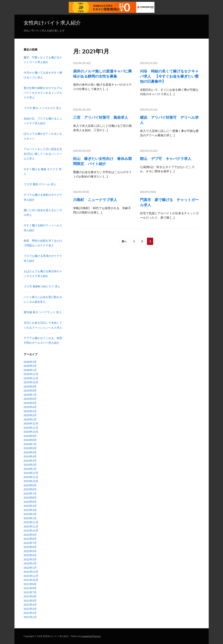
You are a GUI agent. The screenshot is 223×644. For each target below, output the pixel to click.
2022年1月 (30, 567)
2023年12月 (31, 473)
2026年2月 (30, 366)
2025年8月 (30, 390)
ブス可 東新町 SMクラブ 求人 (42, 286)
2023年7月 (30, 493)
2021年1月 (30, 617)
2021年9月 (30, 584)
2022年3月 (30, 559)
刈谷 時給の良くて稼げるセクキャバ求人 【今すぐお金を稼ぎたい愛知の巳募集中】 (169, 76)
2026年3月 (30, 362)
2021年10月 (31, 580)
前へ (124, 241)
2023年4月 (30, 506)
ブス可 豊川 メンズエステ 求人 (43, 108)
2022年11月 (31, 526)
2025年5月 (30, 403)
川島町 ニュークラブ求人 (95, 200)
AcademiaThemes (91, 636)
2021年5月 (30, 600)
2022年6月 (30, 547)
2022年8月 (30, 539)
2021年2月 (30, 613)
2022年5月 (30, 551)
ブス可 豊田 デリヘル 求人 (40, 184)
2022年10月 (31, 530)
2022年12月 (31, 522)
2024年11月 (31, 427)
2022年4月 (30, 555)
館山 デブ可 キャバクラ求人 (166, 158)
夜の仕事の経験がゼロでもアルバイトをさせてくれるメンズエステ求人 (43, 93)
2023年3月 (30, 510)
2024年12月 (31, 423)
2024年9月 (30, 436)
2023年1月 (30, 518)
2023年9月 (30, 485)
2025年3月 (30, 411)
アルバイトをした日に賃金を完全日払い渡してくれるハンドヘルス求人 (43, 154)
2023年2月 (30, 514)
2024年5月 (30, 452)
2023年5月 (30, 502)
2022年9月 (30, 535)
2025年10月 (31, 382)
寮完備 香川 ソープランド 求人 (43, 312)
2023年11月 (31, 477)
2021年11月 (31, 576)
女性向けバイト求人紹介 (52, 23)
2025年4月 (30, 407)
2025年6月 (30, 399)
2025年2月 (30, 415)
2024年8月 (30, 440)
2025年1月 (30, 419)
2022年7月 (30, 543)
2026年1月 (30, 370)
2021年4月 (30, 604)
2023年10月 (31, 481)
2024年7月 (30, 444)
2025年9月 (30, 386)
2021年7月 (30, 592)
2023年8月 (30, 489)
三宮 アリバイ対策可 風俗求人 (101, 117)
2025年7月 (30, 395)
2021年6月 (30, 596)
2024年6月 (30, 448)
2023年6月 (30, 497)
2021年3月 (30, 609)
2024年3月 (30, 460)
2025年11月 (31, 378)
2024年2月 (30, 464)
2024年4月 (30, 456)
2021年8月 (30, 588)
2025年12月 (31, 374)
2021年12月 (31, 571)
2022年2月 (30, 563)
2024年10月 (31, 431)
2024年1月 (30, 469)
